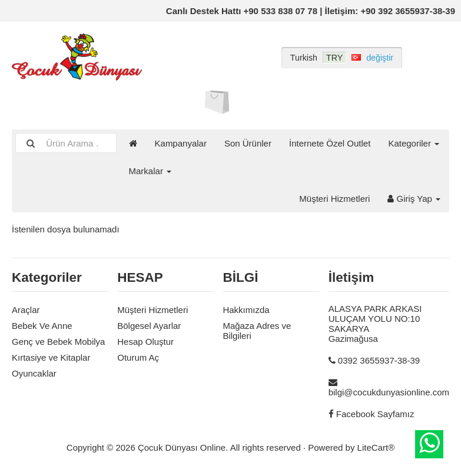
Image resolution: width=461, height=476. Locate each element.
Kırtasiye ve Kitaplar (51, 357)
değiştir (380, 58)
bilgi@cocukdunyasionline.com (389, 392)
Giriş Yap (414, 199)
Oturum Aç (138, 357)
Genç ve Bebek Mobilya (58, 342)
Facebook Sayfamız (375, 414)
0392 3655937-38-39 (379, 360)
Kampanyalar (181, 143)
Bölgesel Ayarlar (149, 326)
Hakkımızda (246, 310)
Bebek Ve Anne (42, 326)
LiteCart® (376, 447)
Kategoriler (414, 143)
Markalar (150, 171)
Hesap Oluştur (145, 342)
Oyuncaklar (34, 373)
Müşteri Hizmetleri (334, 199)
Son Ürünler (248, 143)
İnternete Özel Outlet (330, 143)
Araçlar (26, 310)
